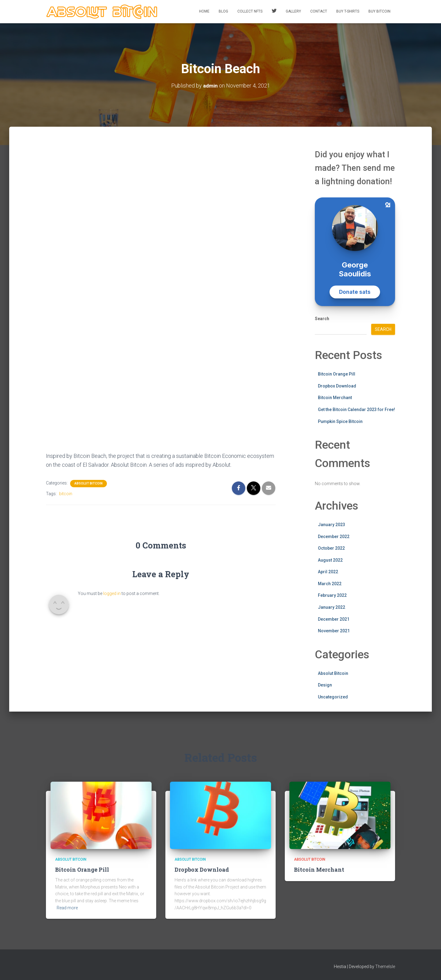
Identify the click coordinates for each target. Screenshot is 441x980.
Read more (67, 907)
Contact (319, 11)
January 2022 (332, 607)
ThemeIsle (385, 967)
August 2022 (330, 560)
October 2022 (331, 548)
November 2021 (334, 631)
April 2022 (328, 572)
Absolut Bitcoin (89, 483)
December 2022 (334, 536)
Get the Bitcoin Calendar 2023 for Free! (356, 409)
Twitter (274, 12)
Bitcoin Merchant (335, 398)
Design (325, 685)
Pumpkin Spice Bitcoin (340, 421)
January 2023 (332, 524)
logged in (112, 593)
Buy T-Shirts (348, 11)
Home (204, 11)
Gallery (293, 11)
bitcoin (66, 493)
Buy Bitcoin (379, 11)
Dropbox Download (337, 386)
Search (322, 319)
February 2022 (332, 595)
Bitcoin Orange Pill (337, 374)
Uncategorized (333, 697)
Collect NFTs (250, 11)
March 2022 (330, 583)
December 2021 (334, 619)
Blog (223, 11)
